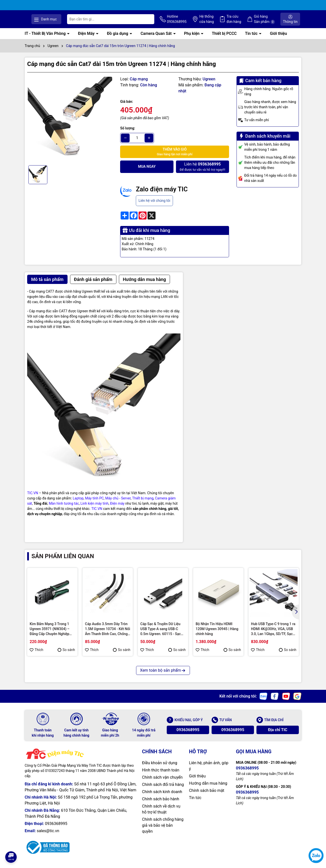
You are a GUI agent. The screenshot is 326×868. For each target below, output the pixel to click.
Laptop (78, 503)
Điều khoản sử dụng (160, 768)
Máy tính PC (94, 503)
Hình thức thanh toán (161, 775)
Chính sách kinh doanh (162, 797)
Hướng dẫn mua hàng (208, 788)
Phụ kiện (192, 39)
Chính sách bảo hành (161, 804)
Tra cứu (245, 22)
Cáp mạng (139, 84)
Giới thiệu (278, 39)
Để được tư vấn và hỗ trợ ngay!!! (202, 172)
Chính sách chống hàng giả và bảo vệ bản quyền (163, 831)
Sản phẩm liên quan (63, 561)
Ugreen (209, 84)
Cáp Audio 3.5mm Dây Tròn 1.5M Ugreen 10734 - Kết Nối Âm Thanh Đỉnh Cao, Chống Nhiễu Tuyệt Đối (108, 634)
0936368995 (188, 735)
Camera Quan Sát (157, 39)
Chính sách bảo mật (207, 796)
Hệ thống (221, 22)
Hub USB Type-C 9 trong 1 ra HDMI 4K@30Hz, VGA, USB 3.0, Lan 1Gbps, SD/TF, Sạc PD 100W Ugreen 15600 (273, 634)
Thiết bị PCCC (224, 39)
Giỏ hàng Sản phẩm (272, 22)
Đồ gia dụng (118, 39)
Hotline (194, 22)
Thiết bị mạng (143, 503)
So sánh (66, 655)
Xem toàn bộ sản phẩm (163, 676)
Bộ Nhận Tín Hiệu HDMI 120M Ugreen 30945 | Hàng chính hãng (217, 634)
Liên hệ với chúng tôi (154, 206)
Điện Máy (87, 39)
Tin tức (252, 39)
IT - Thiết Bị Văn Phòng (46, 39)
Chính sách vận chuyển (162, 783)
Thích (37, 655)
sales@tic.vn (48, 836)
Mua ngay (147, 172)
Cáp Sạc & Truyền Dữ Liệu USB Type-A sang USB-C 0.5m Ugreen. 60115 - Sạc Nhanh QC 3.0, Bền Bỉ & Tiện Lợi (162, 634)
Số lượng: (128, 133)
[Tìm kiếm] (166, 22)
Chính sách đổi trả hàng (163, 790)
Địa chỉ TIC (278, 735)
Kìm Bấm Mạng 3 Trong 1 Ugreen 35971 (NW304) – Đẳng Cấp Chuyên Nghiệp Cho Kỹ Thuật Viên (50, 634)
